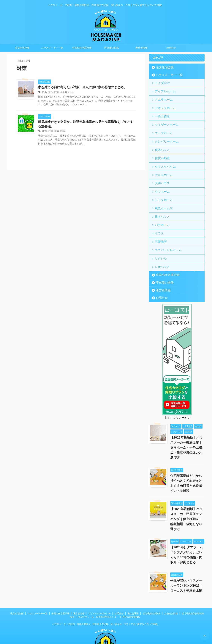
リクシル (159, 242)
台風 (44, 92)
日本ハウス (160, 204)
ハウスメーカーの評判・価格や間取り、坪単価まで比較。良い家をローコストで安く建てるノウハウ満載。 (106, 597)
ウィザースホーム (164, 121)
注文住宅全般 (22, 48)
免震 (56, 132)
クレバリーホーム (164, 136)
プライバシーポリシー (99, 586)
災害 (50, 92)
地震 (44, 132)
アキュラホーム (163, 105)
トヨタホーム (162, 189)
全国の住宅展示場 (82, 48)
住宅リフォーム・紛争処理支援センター (98, 590)
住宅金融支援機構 (131, 590)
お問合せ (171, 48)
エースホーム (162, 128)
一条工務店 (160, 113)
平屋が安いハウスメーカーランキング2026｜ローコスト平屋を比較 (187, 558)
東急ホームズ (162, 197)
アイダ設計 (160, 83)
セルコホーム (162, 166)
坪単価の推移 (112, 48)
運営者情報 (141, 48)
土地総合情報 (171, 586)
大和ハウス (160, 174)
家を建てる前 (66, 92)
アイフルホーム (163, 90)
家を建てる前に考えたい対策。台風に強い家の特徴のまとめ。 (80, 87)
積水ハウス (160, 143)
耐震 (50, 132)
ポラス (158, 220)
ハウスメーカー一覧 (52, 48)
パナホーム (160, 212)
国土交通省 (133, 586)
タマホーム (160, 182)
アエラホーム (162, 98)
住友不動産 (160, 151)
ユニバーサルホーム (165, 235)
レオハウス (160, 250)
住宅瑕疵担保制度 (151, 586)
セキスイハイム (163, 159)
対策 (56, 92)
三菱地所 (159, 227)
